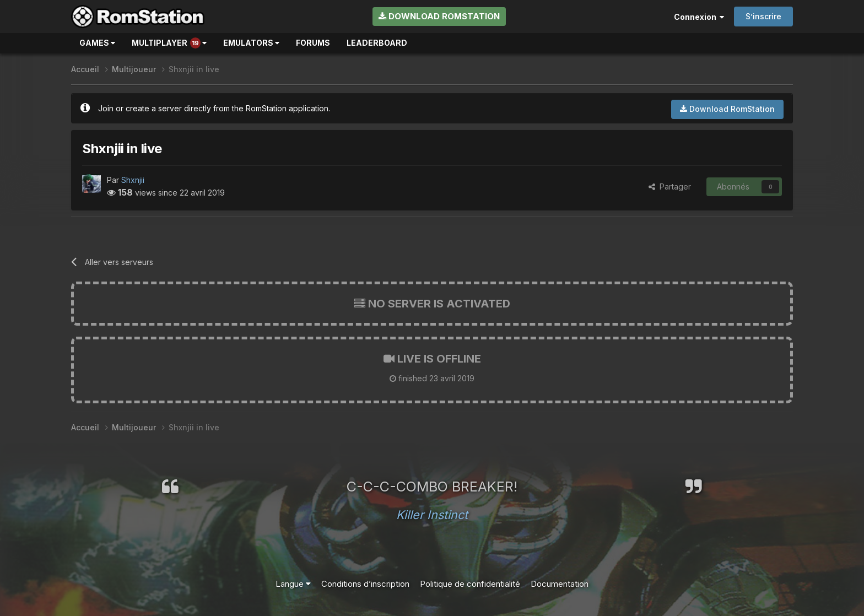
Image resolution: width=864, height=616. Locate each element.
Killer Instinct (432, 515)
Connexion (699, 17)
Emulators (251, 43)
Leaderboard (377, 43)
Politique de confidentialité (470, 584)
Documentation (560, 584)
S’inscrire (763, 16)
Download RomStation (439, 16)
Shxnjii (133, 180)
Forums (313, 43)
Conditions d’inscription (365, 584)
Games (97, 43)
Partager (670, 187)
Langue (293, 584)
